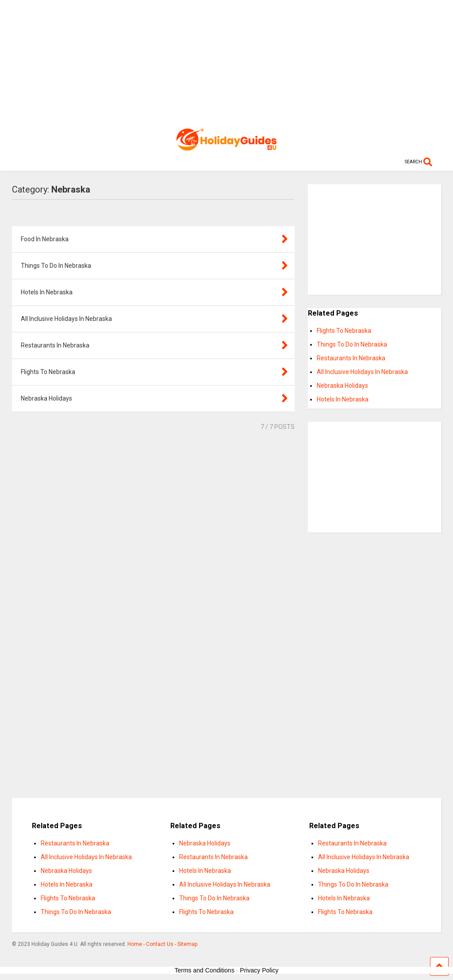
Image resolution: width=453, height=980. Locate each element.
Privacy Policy (259, 970)
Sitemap (187, 944)
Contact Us (160, 944)
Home (135, 944)
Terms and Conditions (205, 970)
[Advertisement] (227, 62)
